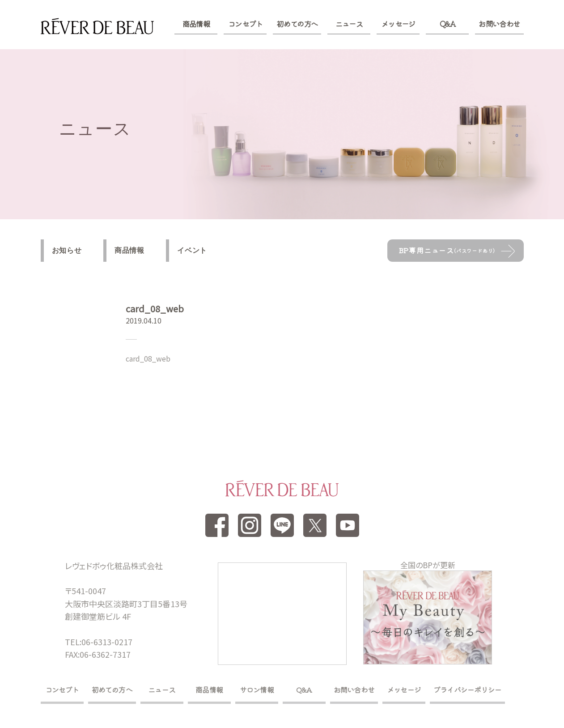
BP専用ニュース (447, 250)
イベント (192, 250)
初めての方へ (297, 24)
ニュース (349, 24)
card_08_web (148, 358)
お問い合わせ (499, 24)
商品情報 (196, 24)
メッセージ (398, 24)
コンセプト (245, 24)
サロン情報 (257, 690)
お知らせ (67, 250)
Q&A (447, 24)
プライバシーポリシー (467, 690)
